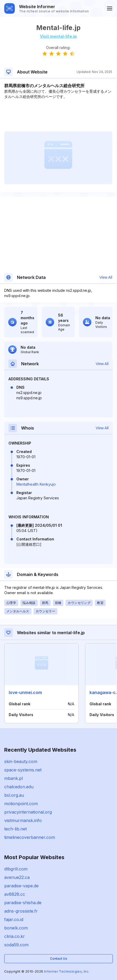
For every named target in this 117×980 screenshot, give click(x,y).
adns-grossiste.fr (21, 911)
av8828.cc (15, 894)
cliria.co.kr (15, 936)
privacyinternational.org (28, 812)
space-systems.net (23, 770)
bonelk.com (16, 928)
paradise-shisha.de (23, 903)
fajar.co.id (14, 919)
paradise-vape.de (21, 886)
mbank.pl (13, 778)
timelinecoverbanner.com (30, 837)
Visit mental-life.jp (58, 36)
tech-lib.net (15, 829)
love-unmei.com (25, 692)
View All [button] (106, 277)
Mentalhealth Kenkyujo (36, 484)
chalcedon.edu (19, 787)
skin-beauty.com (21, 761)
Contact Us (58, 959)
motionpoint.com (21, 804)
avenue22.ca (17, 877)
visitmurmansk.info (23, 820)
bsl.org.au (14, 795)
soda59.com (16, 945)
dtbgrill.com (16, 869)
